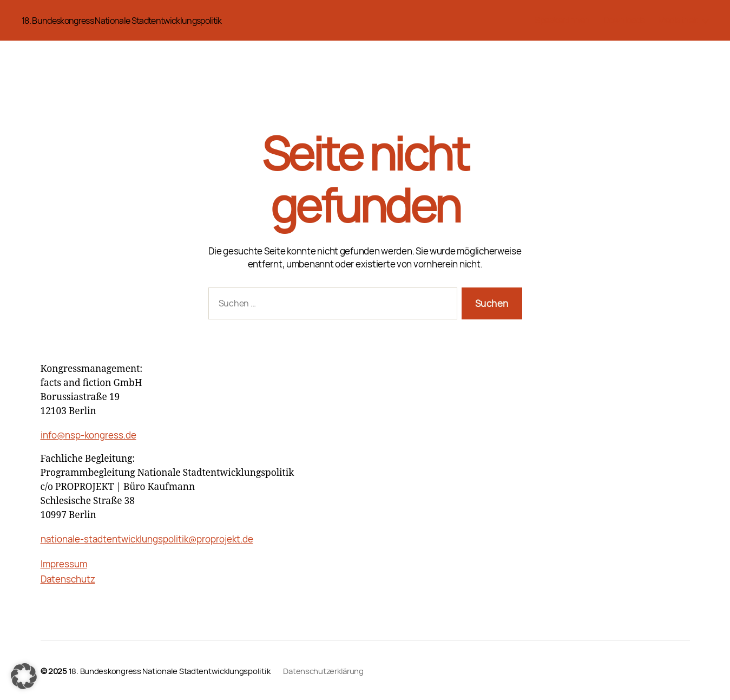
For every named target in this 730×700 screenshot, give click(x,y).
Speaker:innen (562, 20)
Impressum (64, 564)
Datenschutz (68, 579)
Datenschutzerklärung (323, 671)
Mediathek (678, 20)
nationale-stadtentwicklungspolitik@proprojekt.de (147, 539)
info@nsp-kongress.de (88, 435)
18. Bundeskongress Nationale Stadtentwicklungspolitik (122, 21)
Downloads (624, 20)
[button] (24, 676)
